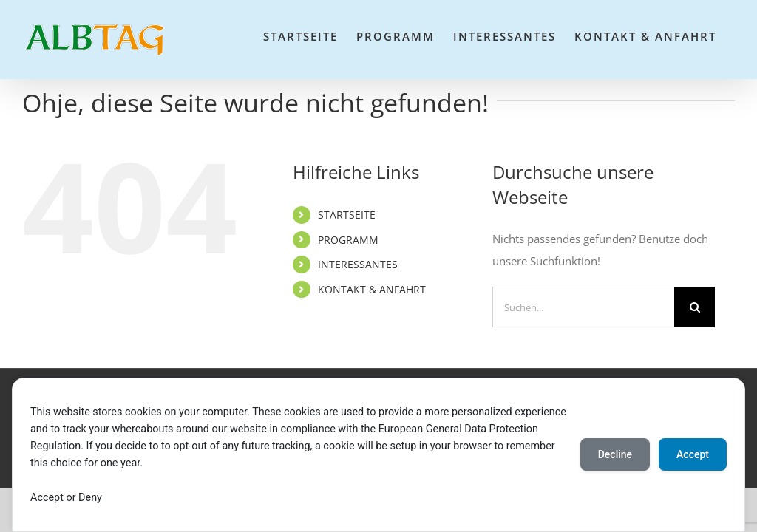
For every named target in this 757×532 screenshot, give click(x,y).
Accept (693, 454)
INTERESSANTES (358, 264)
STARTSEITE (347, 215)
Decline (615, 454)
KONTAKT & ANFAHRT (372, 289)
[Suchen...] (583, 307)
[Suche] (695, 307)
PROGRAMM (348, 240)
